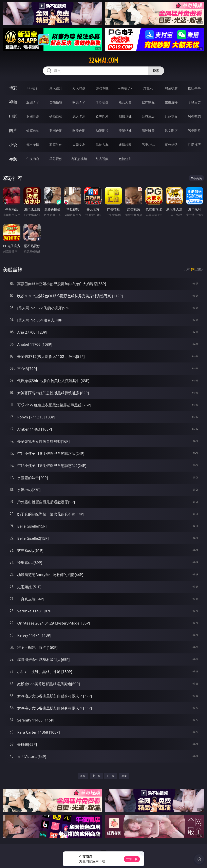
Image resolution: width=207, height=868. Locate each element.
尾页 (124, 776)
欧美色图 (79, 131)
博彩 (13, 88)
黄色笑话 (171, 145)
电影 (13, 116)
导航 (13, 159)
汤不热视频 (79, 159)
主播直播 (171, 102)
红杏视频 (102, 159)
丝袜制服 (148, 102)
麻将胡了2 (125, 88)
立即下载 (132, 859)
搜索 (156, 71)
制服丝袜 (125, 116)
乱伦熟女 (171, 116)
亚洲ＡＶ (33, 102)
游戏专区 (102, 88)
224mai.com (103, 60)
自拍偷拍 (56, 102)
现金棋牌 (171, 88)
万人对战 (79, 88)
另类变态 (194, 116)
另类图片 (194, 131)
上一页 (96, 776)
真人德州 (56, 88)
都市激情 (33, 145)
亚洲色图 (56, 131)
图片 (13, 130)
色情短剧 (125, 159)
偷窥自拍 (33, 131)
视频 (13, 102)
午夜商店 (33, 159)
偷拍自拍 (56, 116)
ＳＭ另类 (194, 102)
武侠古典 (102, 145)
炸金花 (148, 88)
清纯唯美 (148, 131)
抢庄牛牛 (194, 88)
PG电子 (33, 88)
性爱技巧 (194, 145)
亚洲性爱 (33, 116)
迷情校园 (125, 145)
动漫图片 (102, 131)
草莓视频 (56, 159)
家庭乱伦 (56, 145)
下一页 (111, 776)
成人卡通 (79, 116)
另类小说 (148, 145)
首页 (83, 776)
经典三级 (148, 116)
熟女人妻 (125, 102)
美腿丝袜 (125, 131)
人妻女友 (79, 145)
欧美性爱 (102, 116)
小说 (13, 145)
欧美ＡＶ (79, 102)
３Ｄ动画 (102, 102)
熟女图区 (171, 131)
